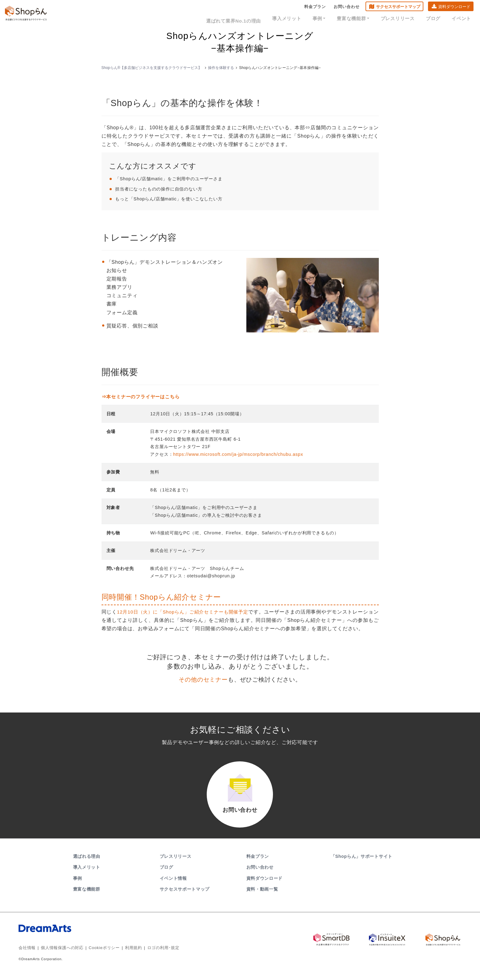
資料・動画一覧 (262, 895)
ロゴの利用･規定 (154, 954)
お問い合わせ (347, 8)
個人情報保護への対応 (59, 954)
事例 (332, 19)
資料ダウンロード (454, 8)
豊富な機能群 (363, 19)
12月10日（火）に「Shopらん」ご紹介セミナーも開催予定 (188, 612)
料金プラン (315, 8)
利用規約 (126, 954)
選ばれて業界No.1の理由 (253, 19)
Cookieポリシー (99, 954)
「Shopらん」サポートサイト (362, 862)
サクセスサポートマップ (398, 8)
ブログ (437, 19)
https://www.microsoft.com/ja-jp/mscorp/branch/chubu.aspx (238, 454)
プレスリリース (405, 19)
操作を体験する (221, 68)
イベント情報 (173, 884)
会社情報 (26, 954)
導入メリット (303, 19)
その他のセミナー (203, 680)
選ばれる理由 (87, 862)
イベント (463, 19)
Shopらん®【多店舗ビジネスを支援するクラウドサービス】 (152, 68)
